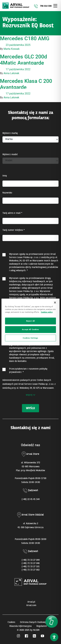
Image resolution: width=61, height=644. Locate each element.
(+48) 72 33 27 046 (31, 563)
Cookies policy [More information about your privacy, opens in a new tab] (47, 312)
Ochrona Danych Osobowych (34, 622)
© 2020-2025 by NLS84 (28, 630)
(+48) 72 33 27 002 (31, 570)
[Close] (55, 302)
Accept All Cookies (30, 329)
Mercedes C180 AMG (25, 38)
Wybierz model (10, 154)
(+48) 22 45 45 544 (31, 499)
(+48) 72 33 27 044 (31, 560)
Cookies (11, 622)
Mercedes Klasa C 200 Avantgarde (26, 84)
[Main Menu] (55, 6)
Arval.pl (31, 602)
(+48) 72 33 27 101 (31, 567)
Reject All (31, 321)
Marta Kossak (12, 49)
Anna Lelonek (11, 73)
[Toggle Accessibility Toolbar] (54, 637)
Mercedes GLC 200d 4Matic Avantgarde (24, 60)
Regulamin (42, 626)
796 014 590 (46, 6)
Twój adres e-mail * (12, 213)
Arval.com (31, 605)
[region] (30, 322)
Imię (5, 176)
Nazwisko (7, 193)
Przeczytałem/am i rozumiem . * (28, 371)
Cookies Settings (30, 338)
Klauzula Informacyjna (20, 626)
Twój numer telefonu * (14, 230)
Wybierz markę (10, 133)
